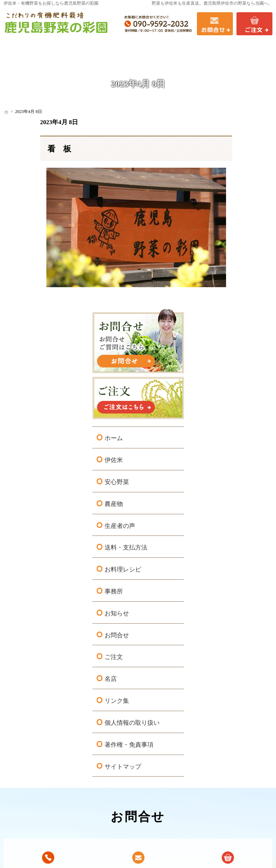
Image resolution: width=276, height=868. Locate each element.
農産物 (228, 283)
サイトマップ (237, 553)
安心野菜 (231, 261)
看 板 (23, 149)
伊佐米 (228, 239)
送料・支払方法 (240, 326)
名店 (225, 458)
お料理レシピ (237, 348)
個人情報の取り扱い (243, 505)
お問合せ (231, 414)
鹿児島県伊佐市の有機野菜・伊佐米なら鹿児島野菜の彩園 (119, 851)
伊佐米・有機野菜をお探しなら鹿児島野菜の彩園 (51, 3)
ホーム (228, 217)
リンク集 (231, 480)
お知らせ (231, 392)
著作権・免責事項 (243, 531)
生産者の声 (234, 304)
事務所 (228, 370)
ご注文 (228, 436)
